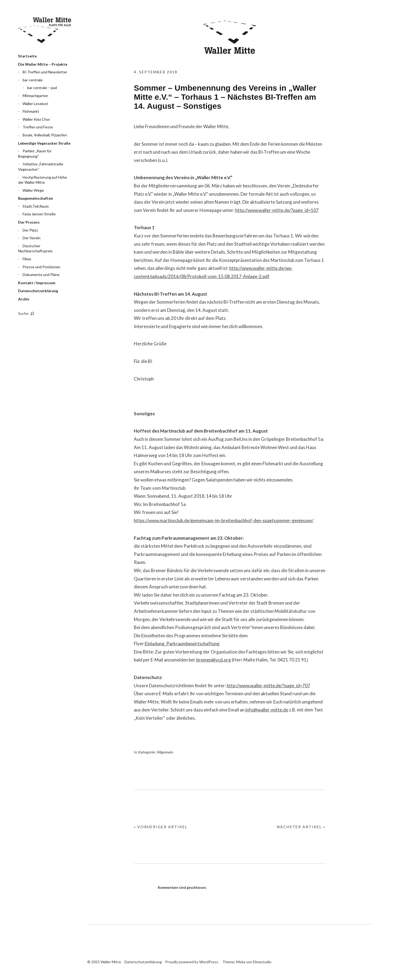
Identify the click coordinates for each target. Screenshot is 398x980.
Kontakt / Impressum (37, 283)
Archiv (24, 299)
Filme (27, 259)
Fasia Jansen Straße (39, 214)
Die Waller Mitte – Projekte (43, 64)
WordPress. (209, 962)
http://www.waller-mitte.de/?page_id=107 (277, 210)
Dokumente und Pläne (41, 275)
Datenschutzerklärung (38, 291)
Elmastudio (262, 962)
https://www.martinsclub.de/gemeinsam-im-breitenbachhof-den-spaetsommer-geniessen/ (224, 520)
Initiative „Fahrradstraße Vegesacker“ (41, 167)
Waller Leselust (35, 104)
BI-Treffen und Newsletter (45, 72)
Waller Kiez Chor (36, 119)
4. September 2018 (156, 72)
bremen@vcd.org (214, 660)
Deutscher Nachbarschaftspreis (35, 248)
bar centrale (33, 80)
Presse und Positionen (42, 267)
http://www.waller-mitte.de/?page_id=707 (268, 686)
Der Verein (32, 238)
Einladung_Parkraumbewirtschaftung (182, 644)
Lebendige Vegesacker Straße (44, 143)
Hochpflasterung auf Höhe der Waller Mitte (43, 180)
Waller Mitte (45, 31)
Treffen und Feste (38, 127)
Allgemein (165, 752)
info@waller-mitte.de (267, 710)
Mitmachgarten (35, 96)
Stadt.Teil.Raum (36, 206)
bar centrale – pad (42, 88)
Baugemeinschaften (36, 198)
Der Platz (30, 230)
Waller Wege (33, 190)
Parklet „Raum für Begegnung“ (35, 154)
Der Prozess (29, 222)
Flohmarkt (31, 111)
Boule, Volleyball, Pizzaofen (45, 135)
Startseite (27, 56)
